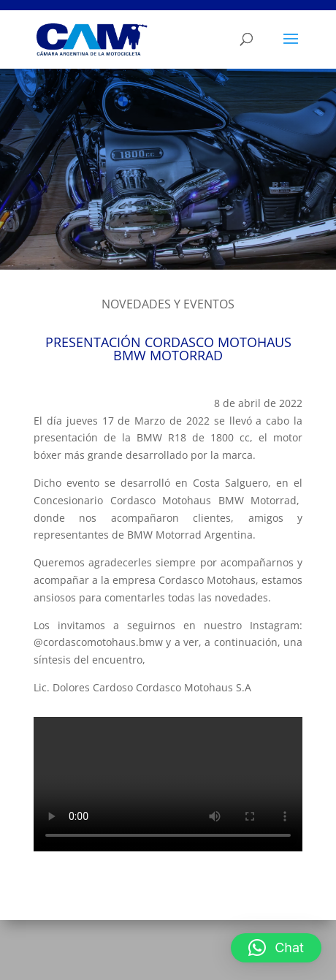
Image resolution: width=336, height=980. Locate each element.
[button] (276, 948)
